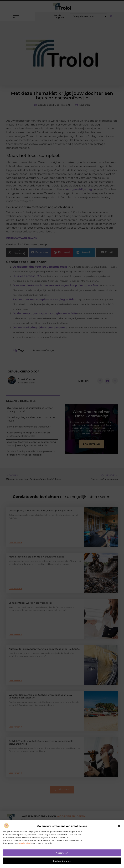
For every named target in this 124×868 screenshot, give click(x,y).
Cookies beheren (62, 864)
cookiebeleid (24, 847)
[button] (119, 829)
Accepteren (62, 856)
